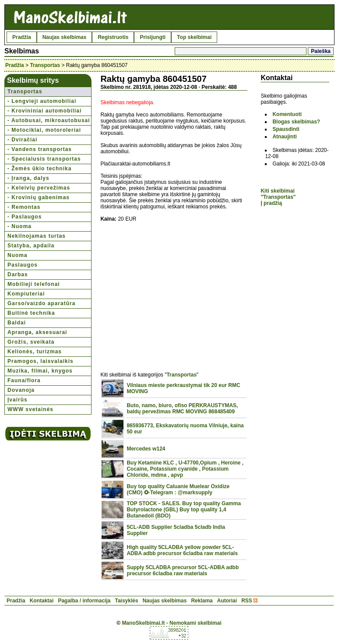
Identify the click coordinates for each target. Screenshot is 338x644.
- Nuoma (19, 226)
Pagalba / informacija (84, 601)
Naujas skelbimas (65, 37)
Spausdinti (286, 129)
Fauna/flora (24, 380)
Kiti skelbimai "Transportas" (278, 194)
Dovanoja (21, 390)
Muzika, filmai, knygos (40, 371)
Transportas (45, 65)
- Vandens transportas (40, 149)
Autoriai (227, 601)
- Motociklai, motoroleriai (44, 130)
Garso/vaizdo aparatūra (41, 303)
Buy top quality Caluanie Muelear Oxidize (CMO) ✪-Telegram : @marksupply (178, 489)
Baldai (17, 323)
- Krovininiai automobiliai (44, 111)
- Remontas (24, 207)
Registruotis (113, 37)
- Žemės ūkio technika (39, 169)
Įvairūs (18, 400)
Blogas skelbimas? (296, 122)
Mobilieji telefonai (34, 284)
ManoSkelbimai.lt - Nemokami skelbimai (171, 623)
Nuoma (18, 255)
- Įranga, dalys (28, 178)
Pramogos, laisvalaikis (40, 361)
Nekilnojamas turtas (37, 236)
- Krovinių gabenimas (39, 197)
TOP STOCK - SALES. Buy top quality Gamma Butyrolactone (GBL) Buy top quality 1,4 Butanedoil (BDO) (184, 510)
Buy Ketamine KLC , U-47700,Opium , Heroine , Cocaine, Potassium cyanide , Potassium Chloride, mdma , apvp (185, 469)
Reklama (202, 601)
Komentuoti (287, 114)
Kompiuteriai (26, 294)
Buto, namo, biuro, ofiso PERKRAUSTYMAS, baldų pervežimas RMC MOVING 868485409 (182, 408)
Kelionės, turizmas (35, 352)
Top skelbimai (194, 37)
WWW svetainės (30, 409)
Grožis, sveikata (31, 342)
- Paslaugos (25, 217)
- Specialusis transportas (44, 159)
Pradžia (22, 37)
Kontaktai (42, 601)
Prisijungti (153, 37)
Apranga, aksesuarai (37, 332)
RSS (247, 601)
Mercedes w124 (146, 449)
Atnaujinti (284, 137)
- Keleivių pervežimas (39, 188)
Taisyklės (126, 601)
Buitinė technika (31, 313)
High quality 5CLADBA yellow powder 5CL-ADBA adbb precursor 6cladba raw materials (182, 550)
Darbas (18, 274)
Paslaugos (23, 265)
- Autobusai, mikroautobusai (49, 120)
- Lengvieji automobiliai (42, 101)
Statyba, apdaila (31, 246)
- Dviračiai (22, 140)
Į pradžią (271, 203)
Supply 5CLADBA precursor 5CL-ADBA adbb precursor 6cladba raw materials (183, 570)
